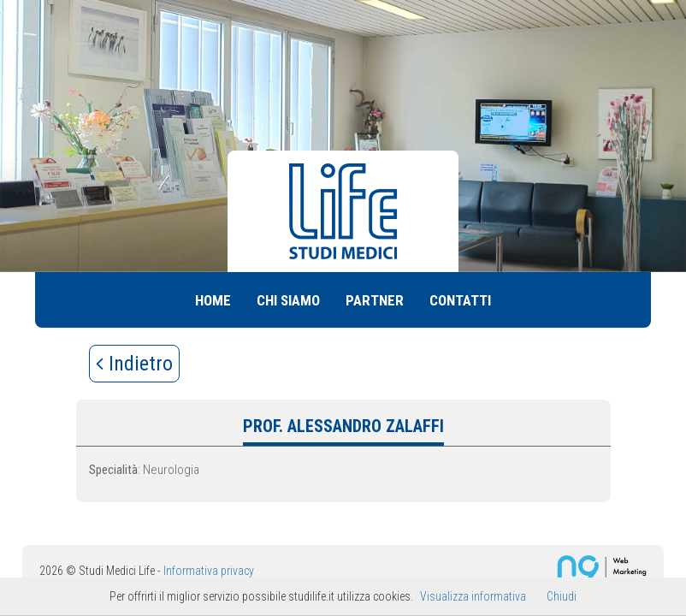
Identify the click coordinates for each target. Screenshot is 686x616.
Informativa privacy (209, 571)
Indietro (134, 364)
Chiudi (562, 596)
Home (213, 300)
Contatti (460, 300)
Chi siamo (288, 300)
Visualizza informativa (473, 596)
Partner (375, 300)
